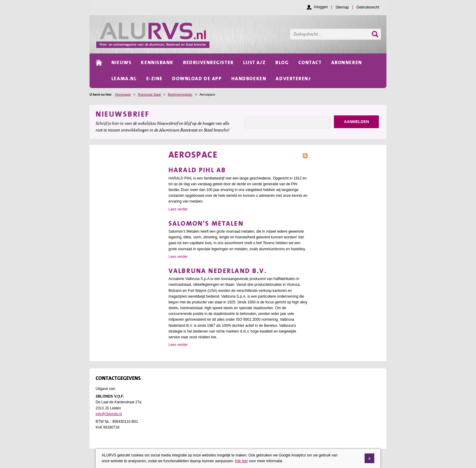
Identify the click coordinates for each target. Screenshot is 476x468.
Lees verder (178, 209)
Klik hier (241, 462)
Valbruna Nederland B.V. (218, 271)
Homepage (123, 94)
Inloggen (321, 7)
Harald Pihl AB (197, 170)
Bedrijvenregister (180, 94)
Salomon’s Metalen (206, 223)
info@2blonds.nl (109, 414)
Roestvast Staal (149, 94)
